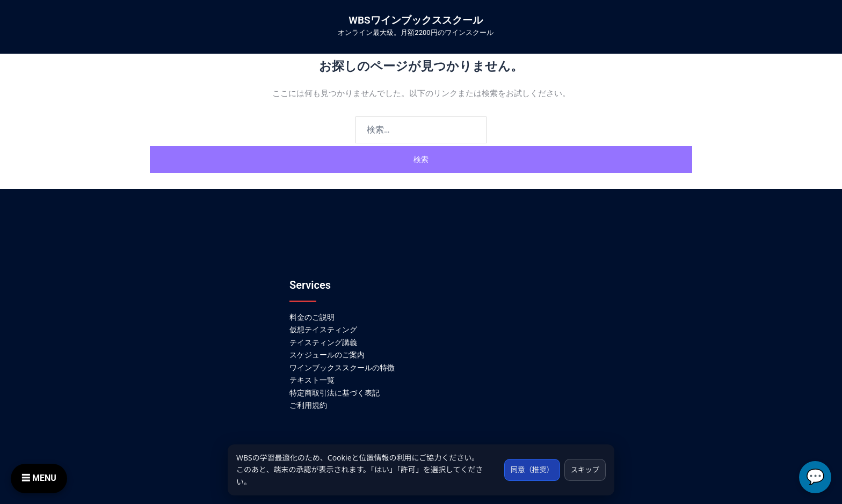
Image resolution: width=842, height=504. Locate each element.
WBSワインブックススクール (415, 20)
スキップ (584, 469)
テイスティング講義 (323, 342)
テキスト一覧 (312, 380)
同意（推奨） (528, 469)
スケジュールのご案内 (327, 355)
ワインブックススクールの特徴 (342, 368)
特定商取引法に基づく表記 (335, 393)
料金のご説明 (312, 317)
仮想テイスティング (323, 330)
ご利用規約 (308, 405)
